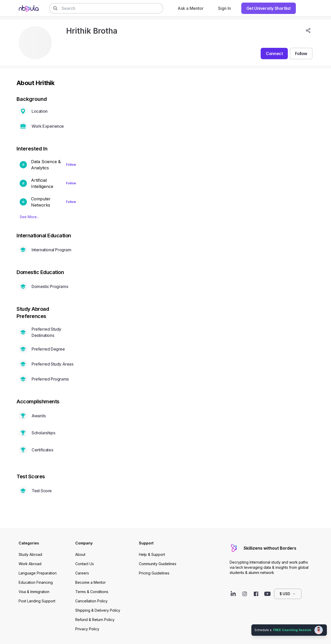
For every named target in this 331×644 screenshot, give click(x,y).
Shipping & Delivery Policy (98, 610)
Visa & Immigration (34, 592)
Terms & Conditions (92, 592)
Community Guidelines (158, 564)
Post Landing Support (37, 601)
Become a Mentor (91, 582)
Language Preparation (38, 573)
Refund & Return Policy (95, 620)
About (80, 554)
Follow (71, 165)
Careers (82, 573)
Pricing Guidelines (154, 573)
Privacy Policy (87, 629)
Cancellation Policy (91, 601)
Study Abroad (30, 554)
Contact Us (85, 564)
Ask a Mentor (191, 8)
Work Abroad (30, 564)
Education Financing (36, 582)
